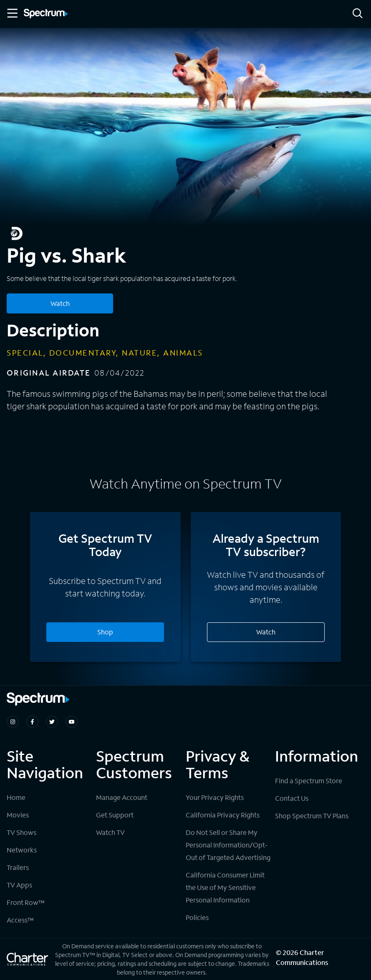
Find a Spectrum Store (309, 781)
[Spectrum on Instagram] (13, 722)
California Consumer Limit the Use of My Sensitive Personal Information (225, 887)
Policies (197, 917)
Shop (105, 632)
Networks (22, 850)
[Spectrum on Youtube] (72, 722)
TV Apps (19, 885)
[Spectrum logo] (46, 14)
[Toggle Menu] (12, 13)
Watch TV (110, 832)
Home (16, 797)
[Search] (358, 14)
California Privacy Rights (223, 815)
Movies (18, 815)
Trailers (18, 867)
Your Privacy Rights (215, 797)
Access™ (20, 920)
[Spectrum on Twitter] (52, 722)
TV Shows (21, 832)
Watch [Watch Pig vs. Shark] (60, 303)
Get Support (115, 815)
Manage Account (122, 797)
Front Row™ (26, 902)
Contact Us (292, 798)
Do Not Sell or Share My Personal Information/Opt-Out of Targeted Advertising (228, 845)
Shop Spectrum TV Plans (312, 816)
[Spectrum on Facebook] (32, 722)
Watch (266, 632)
